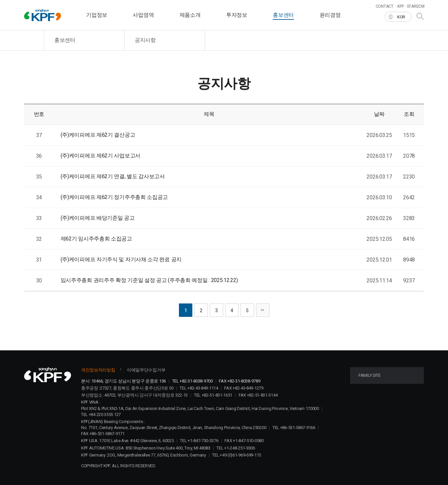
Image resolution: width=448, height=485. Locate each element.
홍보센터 (65, 40)
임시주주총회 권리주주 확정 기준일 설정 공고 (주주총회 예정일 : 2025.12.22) (149, 280)
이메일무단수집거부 (146, 370)
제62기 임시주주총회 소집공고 (96, 239)
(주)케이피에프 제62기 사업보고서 (101, 156)
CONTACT (385, 6)
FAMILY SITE (370, 375)
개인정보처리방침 (98, 370)
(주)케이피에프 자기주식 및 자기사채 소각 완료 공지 (121, 259)
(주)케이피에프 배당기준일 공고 (98, 218)
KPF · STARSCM (411, 6)
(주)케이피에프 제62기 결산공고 (98, 135)
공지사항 (145, 40)
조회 (409, 114)
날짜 (379, 114)
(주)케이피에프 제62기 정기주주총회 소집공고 (114, 197)
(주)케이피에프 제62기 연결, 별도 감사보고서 (113, 176)
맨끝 (263, 310)
